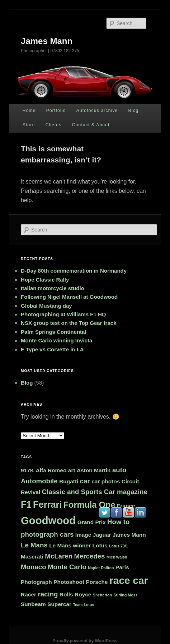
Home (29, 111)
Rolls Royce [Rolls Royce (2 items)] (75, 594)
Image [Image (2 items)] (83, 535)
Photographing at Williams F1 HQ (63, 314)
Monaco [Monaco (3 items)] (33, 567)
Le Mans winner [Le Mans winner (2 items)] (70, 545)
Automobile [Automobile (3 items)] (39, 481)
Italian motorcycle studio (53, 288)
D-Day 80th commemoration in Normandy (74, 271)
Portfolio (56, 111)
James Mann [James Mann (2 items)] (129, 535)
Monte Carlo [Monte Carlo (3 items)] (67, 567)
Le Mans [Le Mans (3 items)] (34, 545)
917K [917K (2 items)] (27, 470)
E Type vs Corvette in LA (52, 349)
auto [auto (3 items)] (119, 470)
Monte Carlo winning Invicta (56, 340)
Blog (134, 111)
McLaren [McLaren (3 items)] (59, 556)
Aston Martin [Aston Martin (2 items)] (94, 470)
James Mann (47, 41)
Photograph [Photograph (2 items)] (36, 582)
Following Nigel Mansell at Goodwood (69, 297)
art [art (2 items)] (72, 470)
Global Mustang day (46, 306)
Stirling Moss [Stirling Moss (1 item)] (126, 595)
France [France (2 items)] (126, 506)
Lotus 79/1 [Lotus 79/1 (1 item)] (119, 546)
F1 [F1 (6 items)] (26, 504)
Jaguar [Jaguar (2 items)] (102, 535)
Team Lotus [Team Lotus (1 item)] (84, 605)
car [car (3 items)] (85, 481)
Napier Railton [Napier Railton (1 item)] (101, 568)
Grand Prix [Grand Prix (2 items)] (92, 522)
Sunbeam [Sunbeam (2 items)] (33, 604)
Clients (54, 125)
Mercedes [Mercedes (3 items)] (89, 556)
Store (29, 125)
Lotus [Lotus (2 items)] (100, 545)
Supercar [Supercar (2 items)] (59, 604)
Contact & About (91, 125)
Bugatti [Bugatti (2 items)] (69, 481)
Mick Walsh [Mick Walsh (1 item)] (117, 557)
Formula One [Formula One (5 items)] (89, 505)
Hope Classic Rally (45, 280)
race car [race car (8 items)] (129, 580)
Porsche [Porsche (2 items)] (97, 582)
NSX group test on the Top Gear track (69, 323)
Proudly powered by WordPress (85, 641)
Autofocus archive (97, 111)
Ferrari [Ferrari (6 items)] (47, 504)
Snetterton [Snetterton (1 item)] (102, 595)
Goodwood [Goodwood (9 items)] (48, 520)
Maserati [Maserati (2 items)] (32, 557)
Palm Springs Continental (54, 332)
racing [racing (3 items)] (48, 594)
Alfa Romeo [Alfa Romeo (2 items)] (51, 470)
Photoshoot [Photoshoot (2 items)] (69, 582)
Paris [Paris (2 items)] (122, 567)
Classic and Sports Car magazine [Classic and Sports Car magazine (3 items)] (95, 492)
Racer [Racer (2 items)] (29, 594)
